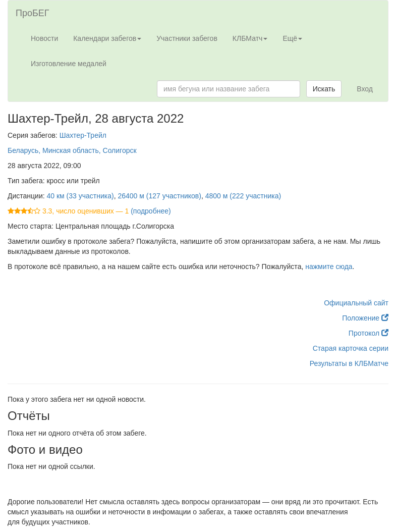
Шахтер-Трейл (83, 135)
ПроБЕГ (33, 13)
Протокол (369, 333)
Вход (365, 89)
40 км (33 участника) (80, 196)
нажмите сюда (329, 267)
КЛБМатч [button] (250, 38)
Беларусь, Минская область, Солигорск (72, 150)
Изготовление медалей (69, 64)
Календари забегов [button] (107, 38)
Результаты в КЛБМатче (349, 363)
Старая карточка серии (351, 348)
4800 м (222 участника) (243, 196)
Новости (44, 38)
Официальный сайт (356, 303)
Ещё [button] (292, 38)
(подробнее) (151, 211)
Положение (365, 318)
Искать (324, 89)
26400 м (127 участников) (159, 196)
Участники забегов (187, 38)
